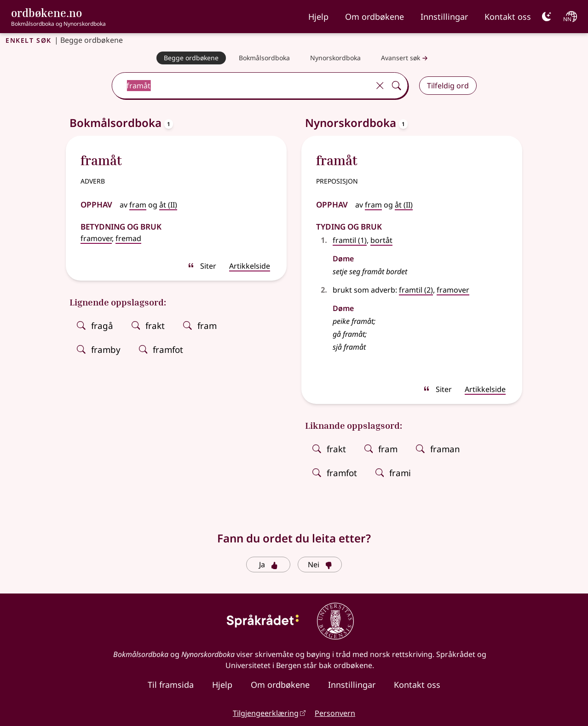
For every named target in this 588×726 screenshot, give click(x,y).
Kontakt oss (508, 17)
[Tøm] (380, 86)
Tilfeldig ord (448, 86)
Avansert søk (405, 58)
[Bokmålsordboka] (264, 58)
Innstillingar (444, 17)
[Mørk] (547, 17)
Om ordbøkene (375, 17)
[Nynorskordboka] (335, 58)
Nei (320, 565)
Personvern (335, 713)
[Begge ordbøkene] (191, 58)
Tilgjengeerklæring (266, 713)
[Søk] (397, 86)
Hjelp (318, 17)
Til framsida (171, 685)
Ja (268, 565)
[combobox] (242, 86)
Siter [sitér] (202, 266)
